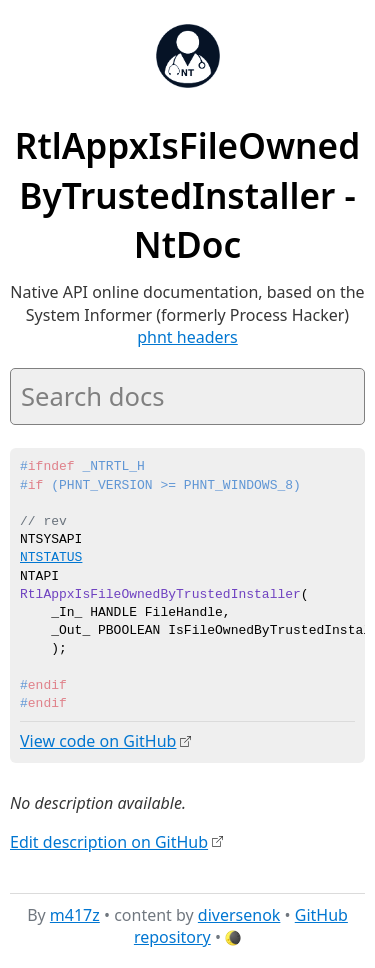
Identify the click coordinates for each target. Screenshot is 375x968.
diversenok (239, 914)
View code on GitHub (98, 741)
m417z (75, 914)
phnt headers (187, 337)
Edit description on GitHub (109, 841)
